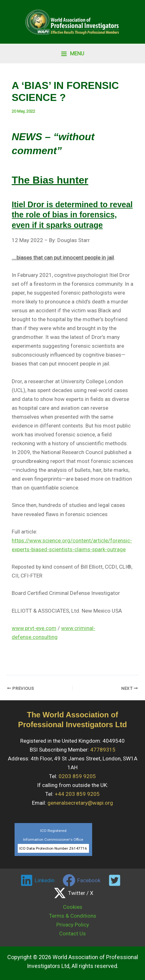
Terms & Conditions (73, 916)
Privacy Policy (73, 925)
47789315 (103, 750)
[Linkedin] (37, 880)
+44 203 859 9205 (77, 794)
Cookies (73, 907)
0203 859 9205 (77, 776)
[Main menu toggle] (72, 54)
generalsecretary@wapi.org (80, 803)
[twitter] (116, 880)
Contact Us (72, 933)
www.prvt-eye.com (34, 628)
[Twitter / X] (73, 893)
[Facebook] (82, 880)
